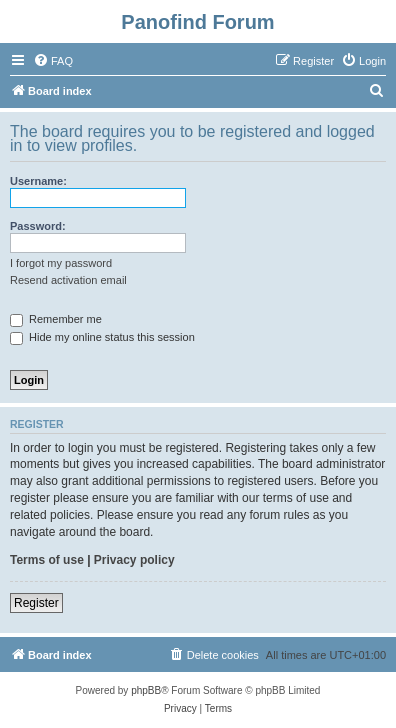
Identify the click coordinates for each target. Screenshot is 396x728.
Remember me (56, 319)
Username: (38, 181)
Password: (38, 226)
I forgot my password (61, 263)
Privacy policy (134, 560)
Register (36, 603)
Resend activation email (68, 280)
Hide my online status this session (102, 337)
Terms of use (47, 560)
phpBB (146, 690)
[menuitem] (53, 61)
